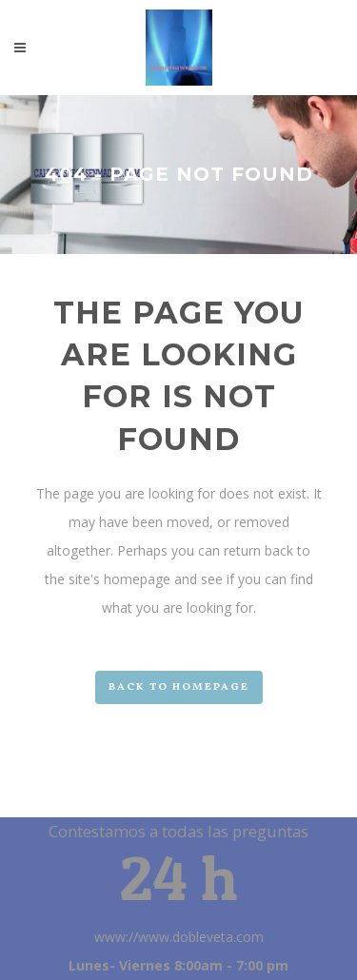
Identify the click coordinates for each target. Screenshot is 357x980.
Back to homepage (179, 687)
